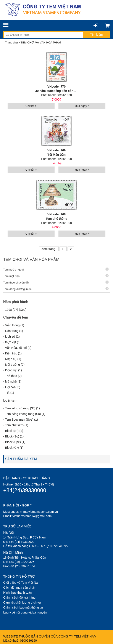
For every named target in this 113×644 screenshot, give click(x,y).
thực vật (11, 342)
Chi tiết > (31, 106)
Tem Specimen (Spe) (19, 420)
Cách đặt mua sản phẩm (20, 588)
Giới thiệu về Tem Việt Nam (22, 583)
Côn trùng (12, 331)
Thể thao (11, 376)
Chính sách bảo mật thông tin (23, 607)
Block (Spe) (13, 442)
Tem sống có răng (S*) (20, 408)
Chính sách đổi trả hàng (19, 598)
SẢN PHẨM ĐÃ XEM (21, 459)
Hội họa (10, 387)
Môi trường (13, 365)
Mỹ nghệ (11, 381)
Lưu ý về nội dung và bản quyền (25, 612)
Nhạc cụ (11, 359)
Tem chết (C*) (14, 425)
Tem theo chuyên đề (56, 282)
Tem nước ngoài (56, 269)
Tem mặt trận (56, 276)
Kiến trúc (11, 353)
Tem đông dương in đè (56, 289)
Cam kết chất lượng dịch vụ (22, 602)
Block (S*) (12, 431)
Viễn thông (12, 325)
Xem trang (49, 249)
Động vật (11, 370)
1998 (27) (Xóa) (16, 310)
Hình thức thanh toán (17, 593)
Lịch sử (10, 336)
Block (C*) (12, 448)
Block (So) (12, 436)
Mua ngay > (82, 106)
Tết (7, 393)
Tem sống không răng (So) (23, 414)
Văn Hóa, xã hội (16, 348)
